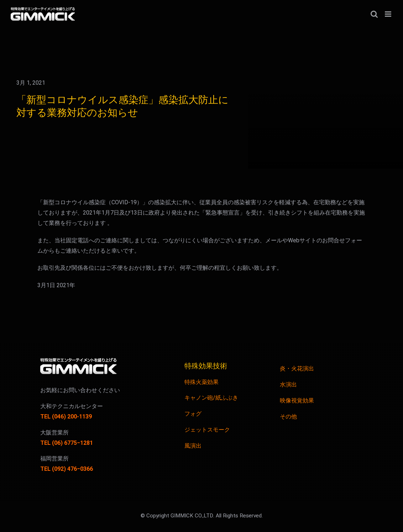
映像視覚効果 (297, 401)
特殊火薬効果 (201, 382)
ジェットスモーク (207, 430)
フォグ (193, 414)
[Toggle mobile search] (374, 14)
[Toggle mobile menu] (389, 14)
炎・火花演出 (297, 369)
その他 (288, 417)
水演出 (288, 385)
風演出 (193, 446)
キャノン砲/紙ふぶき (211, 398)
